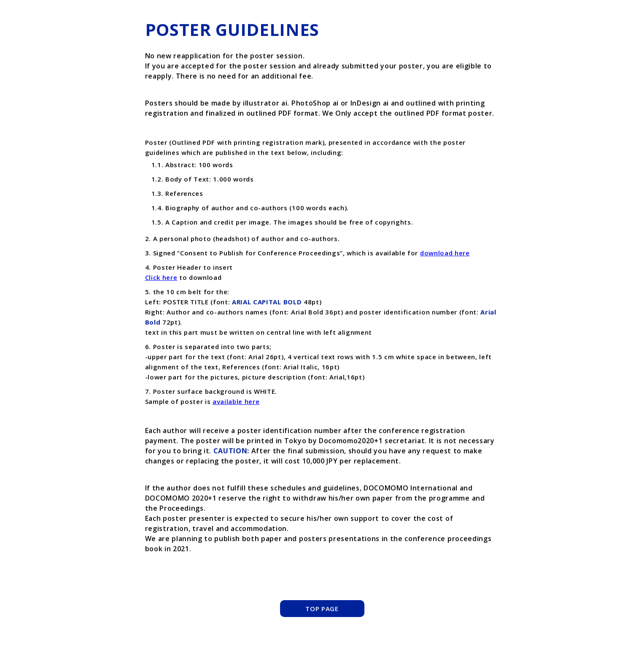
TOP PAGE (322, 609)
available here (236, 402)
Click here (161, 278)
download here (445, 253)
